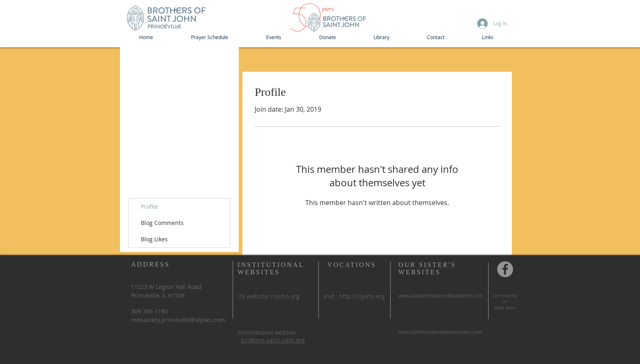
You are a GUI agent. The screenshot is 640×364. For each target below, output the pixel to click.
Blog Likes (154, 239)
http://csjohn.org (362, 296)
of (505, 301)
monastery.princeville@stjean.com (178, 320)
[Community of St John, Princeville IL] (505, 269)
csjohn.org (285, 296)
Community (505, 295)
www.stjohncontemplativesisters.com (440, 332)
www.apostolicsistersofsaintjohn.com (440, 296)
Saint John (505, 308)
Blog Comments (162, 223)
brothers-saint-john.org (273, 340)
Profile (149, 206)
